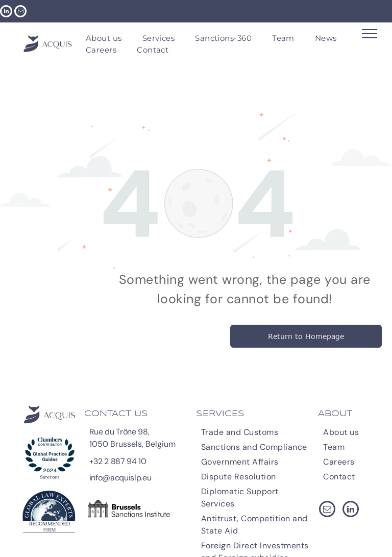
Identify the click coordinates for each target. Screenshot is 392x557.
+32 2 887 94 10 (118, 461)
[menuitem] (104, 39)
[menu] (370, 34)
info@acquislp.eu (120, 478)
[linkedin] (6, 13)
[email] (20, 13)
